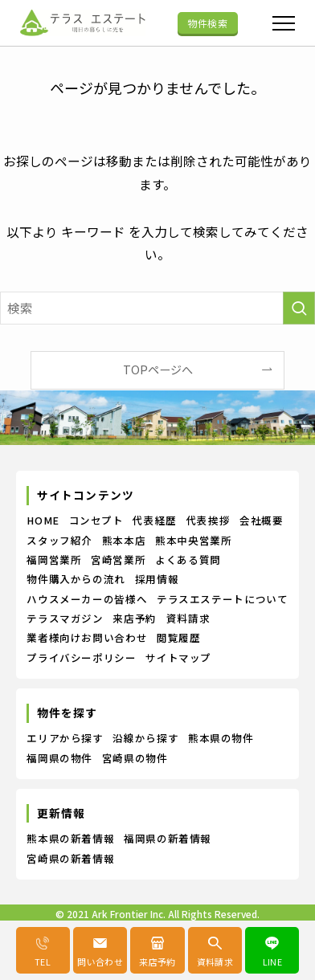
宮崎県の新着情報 (70, 858)
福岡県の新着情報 (168, 838)
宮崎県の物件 (135, 758)
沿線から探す (145, 738)
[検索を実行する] (299, 308)
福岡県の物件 (59, 758)
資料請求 (188, 618)
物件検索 (207, 23)
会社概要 (262, 520)
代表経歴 (155, 520)
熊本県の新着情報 (70, 838)
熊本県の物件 (221, 738)
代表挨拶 (209, 520)
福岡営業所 (54, 559)
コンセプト (96, 520)
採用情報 (157, 579)
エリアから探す (65, 738)
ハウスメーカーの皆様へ (87, 599)
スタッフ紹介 (59, 540)
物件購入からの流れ (76, 579)
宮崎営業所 (118, 559)
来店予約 (135, 618)
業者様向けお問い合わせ (87, 637)
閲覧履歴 (179, 637)
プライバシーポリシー (81, 657)
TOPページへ (158, 370)
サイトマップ (178, 657)
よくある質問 (188, 559)
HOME (43, 520)
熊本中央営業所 (193, 540)
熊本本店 (124, 540)
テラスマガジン (65, 618)
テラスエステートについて (223, 599)
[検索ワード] (157, 308)
